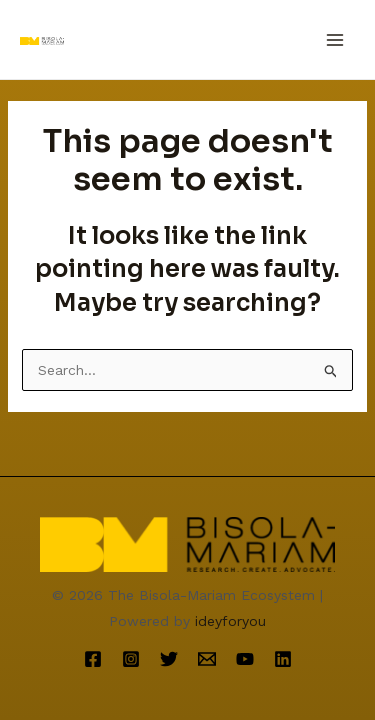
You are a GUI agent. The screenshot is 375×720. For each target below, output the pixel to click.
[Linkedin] (283, 659)
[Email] (207, 659)
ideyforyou (230, 621)
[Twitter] (169, 659)
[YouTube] (245, 659)
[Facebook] (93, 659)
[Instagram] (131, 659)
